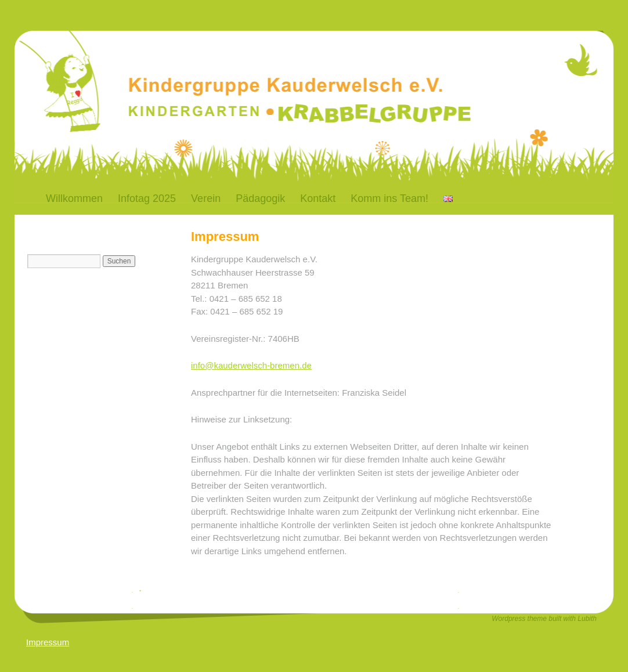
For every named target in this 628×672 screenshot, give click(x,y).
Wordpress (509, 619)
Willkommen (74, 198)
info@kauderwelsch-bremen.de (251, 365)
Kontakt (318, 198)
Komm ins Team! (389, 198)
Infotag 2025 (147, 198)
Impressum (48, 642)
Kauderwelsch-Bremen (206, 66)
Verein (206, 198)
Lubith (587, 619)
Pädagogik (260, 198)
